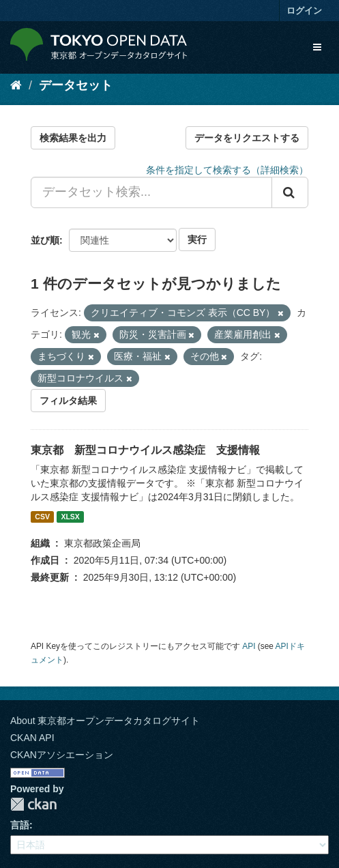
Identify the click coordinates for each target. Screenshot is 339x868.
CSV (42, 517)
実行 (197, 240)
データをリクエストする (247, 138)
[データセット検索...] (151, 192)
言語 (20, 825)
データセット (76, 85)
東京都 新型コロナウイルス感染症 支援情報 (145, 450)
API (249, 646)
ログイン (304, 11)
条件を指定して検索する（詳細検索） (227, 170)
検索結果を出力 (73, 138)
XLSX (70, 517)
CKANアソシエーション (62, 755)
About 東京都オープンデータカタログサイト (105, 721)
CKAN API (32, 738)
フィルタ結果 (68, 401)
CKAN (33, 804)
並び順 (45, 240)
